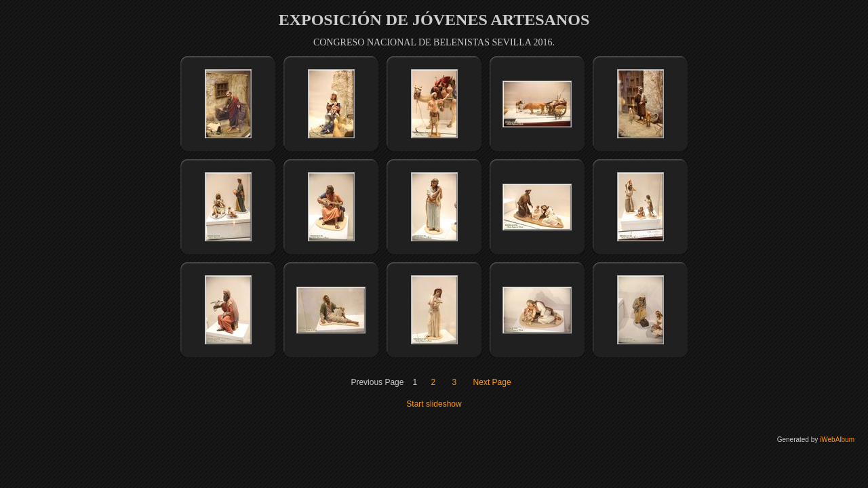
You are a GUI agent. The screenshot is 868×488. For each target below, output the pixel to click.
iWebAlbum (837, 440)
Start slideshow (434, 404)
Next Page (492, 382)
